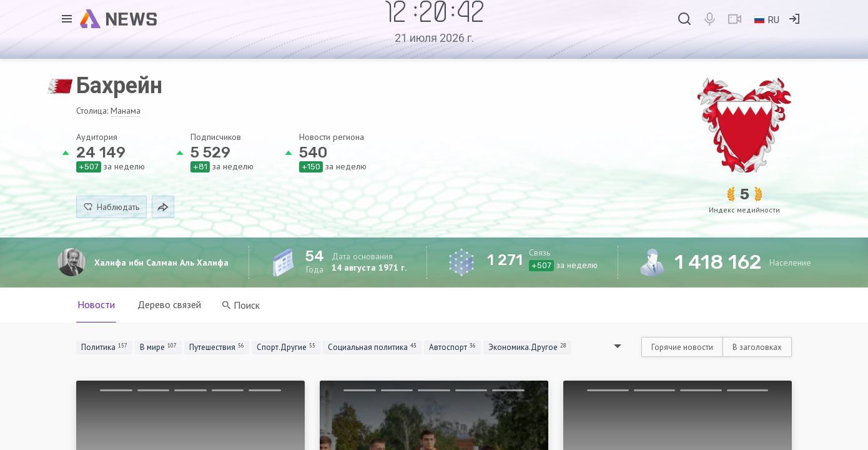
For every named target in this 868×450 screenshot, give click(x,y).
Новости (96, 304)
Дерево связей (169, 304)
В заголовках (757, 347)
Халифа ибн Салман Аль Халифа (161, 262)
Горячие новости (682, 347)
